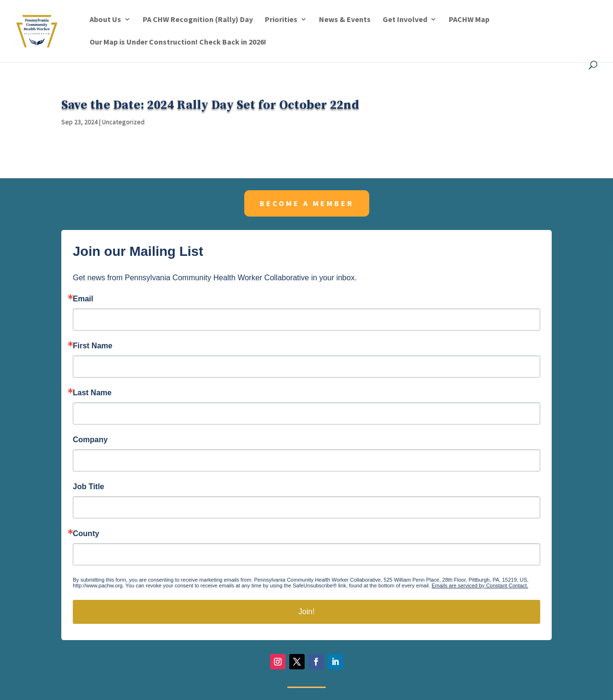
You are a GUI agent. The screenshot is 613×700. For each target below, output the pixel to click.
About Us (105, 20)
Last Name (92, 393)
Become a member (307, 203)
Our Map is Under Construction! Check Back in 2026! (178, 42)
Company (90, 440)
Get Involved (405, 20)
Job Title (89, 487)
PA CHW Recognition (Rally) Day (198, 20)
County (86, 534)
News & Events (345, 20)
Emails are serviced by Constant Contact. (480, 585)
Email (83, 299)
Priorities (281, 20)
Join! (306, 612)
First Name (93, 346)
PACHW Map (469, 20)
